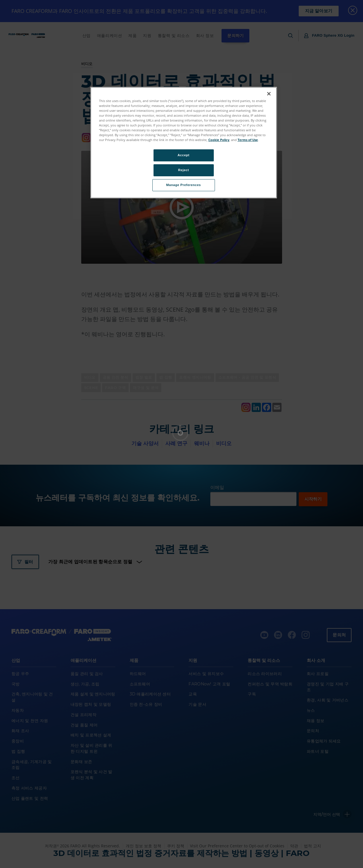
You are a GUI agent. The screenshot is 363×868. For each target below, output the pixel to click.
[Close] (269, 94)
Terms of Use (248, 140)
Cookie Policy (219, 140)
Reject (184, 170)
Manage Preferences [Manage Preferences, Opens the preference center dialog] (184, 185)
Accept (184, 155)
